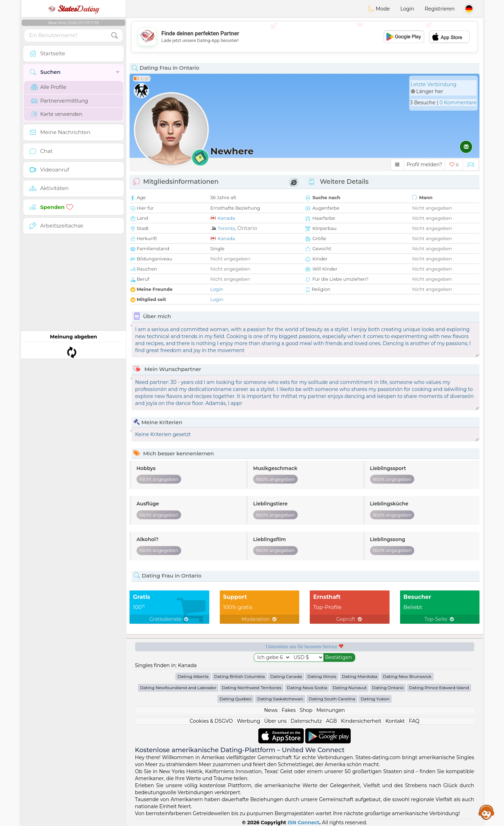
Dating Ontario (388, 688)
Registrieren (440, 9)
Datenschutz (306, 721)
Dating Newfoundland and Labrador (178, 688)
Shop (306, 710)
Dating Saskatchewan (280, 699)
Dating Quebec (236, 699)
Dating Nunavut (349, 688)
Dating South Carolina (332, 699)
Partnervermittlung (59, 101)
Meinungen (331, 710)
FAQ (414, 721)
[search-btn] (114, 36)
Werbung (249, 721)
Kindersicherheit (361, 721)
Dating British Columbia (240, 676)
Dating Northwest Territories (252, 688)
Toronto (226, 228)
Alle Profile (48, 87)
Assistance (486, 812)
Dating (73, 9)
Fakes (289, 710)
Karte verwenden (57, 114)
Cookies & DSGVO (211, 721)
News (271, 710)
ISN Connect (304, 822)
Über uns (275, 721)
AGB (331, 721)
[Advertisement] (304, 37)
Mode (379, 9)
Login (407, 9)
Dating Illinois (322, 676)
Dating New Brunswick (407, 676)
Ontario (247, 228)
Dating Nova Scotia (307, 688)
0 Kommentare (458, 103)
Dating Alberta (193, 676)
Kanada (226, 218)
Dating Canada (286, 676)
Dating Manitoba (360, 676)
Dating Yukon (375, 699)
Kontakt (395, 721)
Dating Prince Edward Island (439, 688)
